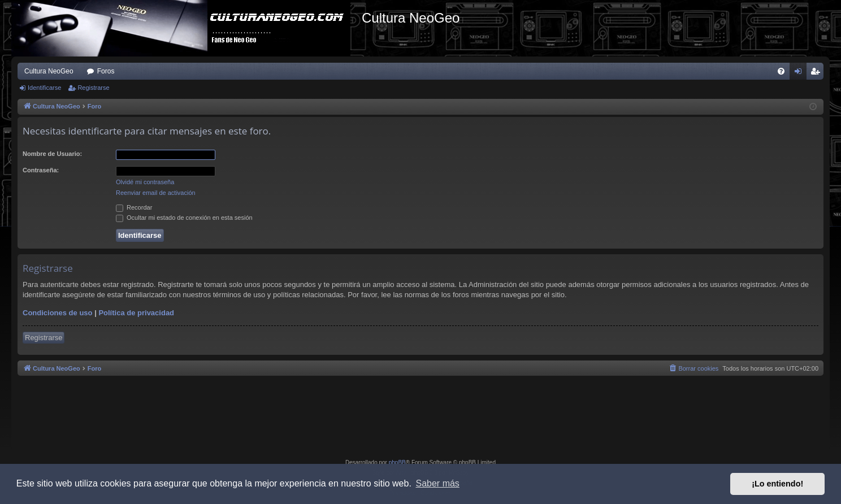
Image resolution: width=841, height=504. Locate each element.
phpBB (397, 462)
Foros (106, 71)
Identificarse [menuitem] (801, 73)
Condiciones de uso (58, 313)
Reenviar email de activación (156, 193)
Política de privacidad (136, 313)
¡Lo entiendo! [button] (777, 484)
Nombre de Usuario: (52, 154)
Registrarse (93, 88)
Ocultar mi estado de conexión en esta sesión (184, 218)
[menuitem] (781, 71)
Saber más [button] (438, 483)
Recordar (134, 207)
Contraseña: (41, 170)
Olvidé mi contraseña (145, 182)
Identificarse (44, 88)
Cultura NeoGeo (49, 71)
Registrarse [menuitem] (818, 73)
